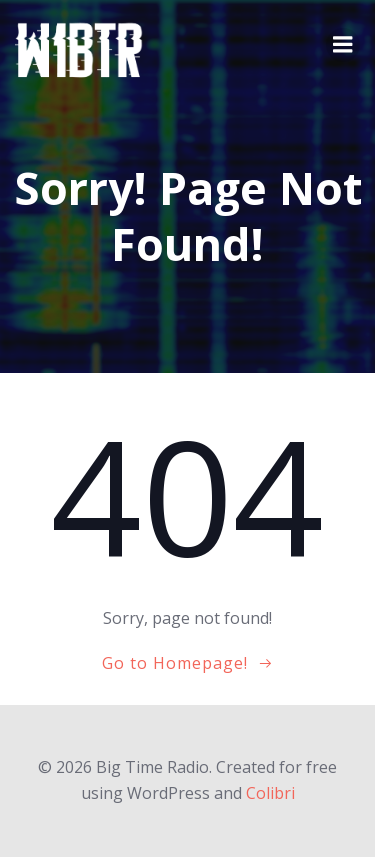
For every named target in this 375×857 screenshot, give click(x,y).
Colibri (270, 793)
